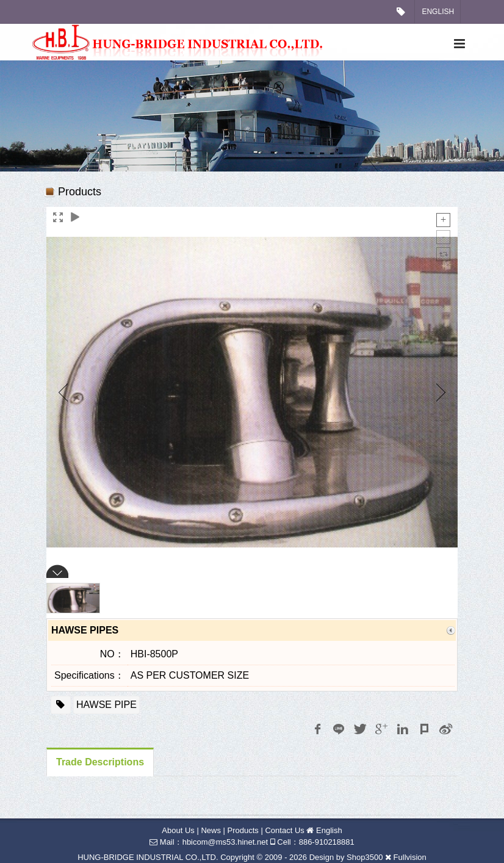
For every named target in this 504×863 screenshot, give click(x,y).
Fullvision (410, 857)
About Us (178, 830)
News (211, 830)
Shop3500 (365, 857)
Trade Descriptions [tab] (100, 762)
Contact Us (284, 830)
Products (243, 830)
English (438, 12)
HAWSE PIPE (106, 705)
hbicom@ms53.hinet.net (225, 842)
